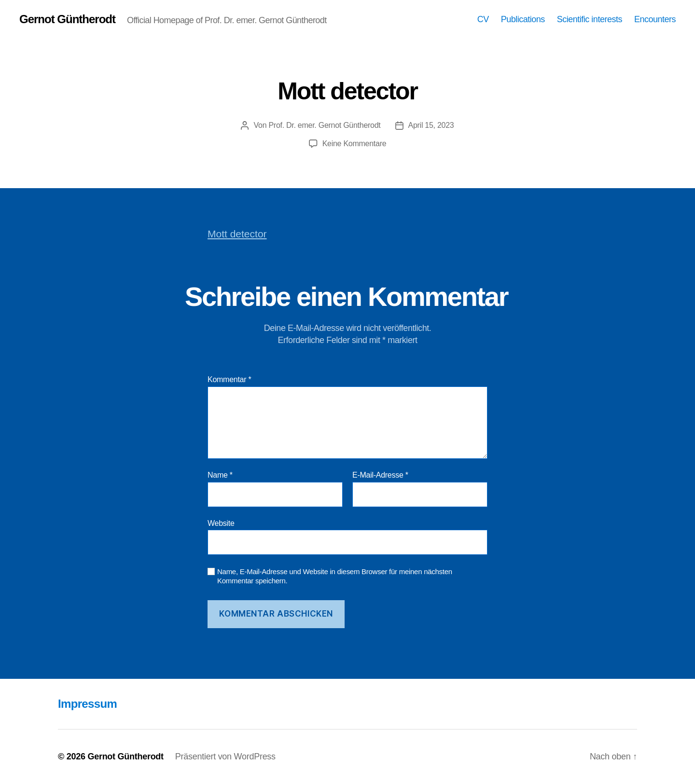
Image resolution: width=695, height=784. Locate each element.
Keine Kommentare (354, 144)
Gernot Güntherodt (67, 19)
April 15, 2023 (431, 125)
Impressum (87, 704)
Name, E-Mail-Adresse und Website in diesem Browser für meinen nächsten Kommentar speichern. (335, 576)
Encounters (655, 19)
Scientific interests (590, 19)
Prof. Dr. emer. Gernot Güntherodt (324, 125)
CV (483, 19)
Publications (523, 19)
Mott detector (237, 234)
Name (220, 475)
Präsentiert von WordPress (225, 756)
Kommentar (229, 379)
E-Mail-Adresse (380, 475)
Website (221, 523)
